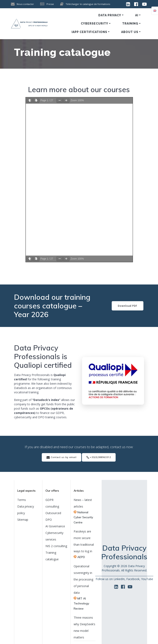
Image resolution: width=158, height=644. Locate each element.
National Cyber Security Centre (83, 517)
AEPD (81, 557)
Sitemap (23, 520)
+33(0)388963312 (99, 457)
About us (130, 32)
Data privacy (110, 15)
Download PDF (128, 306)
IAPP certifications (89, 32)
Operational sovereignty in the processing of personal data (83, 579)
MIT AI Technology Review (81, 603)
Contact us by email (62, 457)
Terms (22, 500)
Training (130, 24)
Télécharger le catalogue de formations (88, 4)
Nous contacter (25, 4)
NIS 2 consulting (56, 546)
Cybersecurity (95, 24)
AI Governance (55, 526)
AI (137, 15)
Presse (50, 4)
